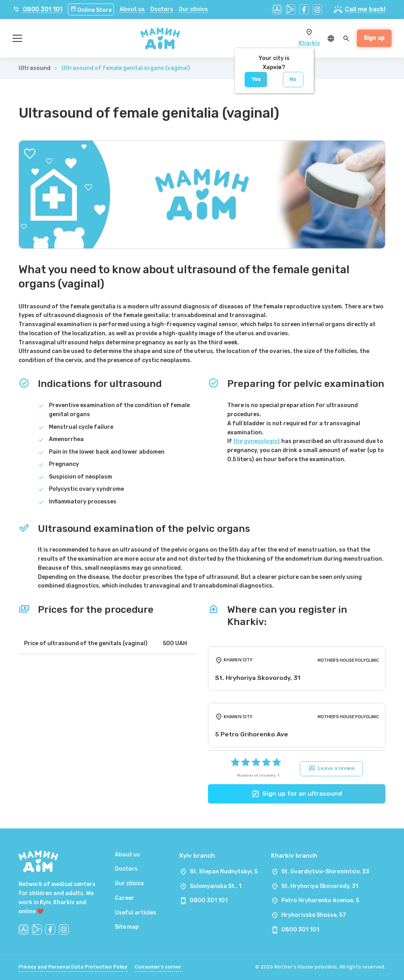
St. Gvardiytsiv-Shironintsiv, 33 (325, 872)
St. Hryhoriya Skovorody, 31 (320, 886)
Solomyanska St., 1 (216, 886)
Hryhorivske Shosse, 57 (314, 915)
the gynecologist (257, 441)
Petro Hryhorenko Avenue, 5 (320, 900)
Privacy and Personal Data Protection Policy (73, 967)
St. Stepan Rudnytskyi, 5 (224, 872)
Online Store (91, 10)
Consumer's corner (158, 967)
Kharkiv (309, 43)
